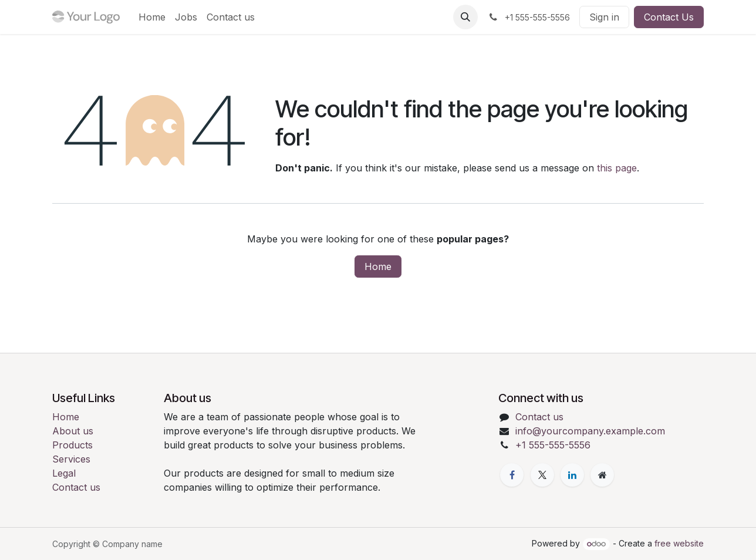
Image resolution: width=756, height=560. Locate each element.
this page (617, 168)
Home (378, 266)
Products (72, 445)
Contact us (76, 487)
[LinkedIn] (572, 475)
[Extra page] (602, 475)
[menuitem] (152, 17)
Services (71, 459)
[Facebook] (512, 475)
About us (73, 431)
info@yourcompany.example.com (590, 431)
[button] (465, 17)
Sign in (604, 17)
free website (679, 543)
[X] (542, 475)
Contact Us (669, 17)
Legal (64, 473)
